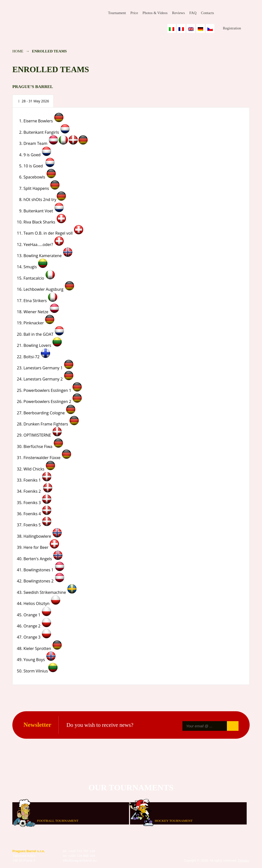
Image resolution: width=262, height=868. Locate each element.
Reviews (178, 13)
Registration (232, 28)
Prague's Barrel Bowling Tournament (47, 17)
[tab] (33, 101)
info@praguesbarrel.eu (80, 860)
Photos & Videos (155, 13)
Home (18, 51)
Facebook (222, 13)
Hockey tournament (174, 820)
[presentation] (33, 101)
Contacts (207, 13)
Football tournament (58, 820)
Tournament (117, 13)
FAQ (193, 13)
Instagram (234, 13)
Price (134, 13)
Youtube (246, 13)
